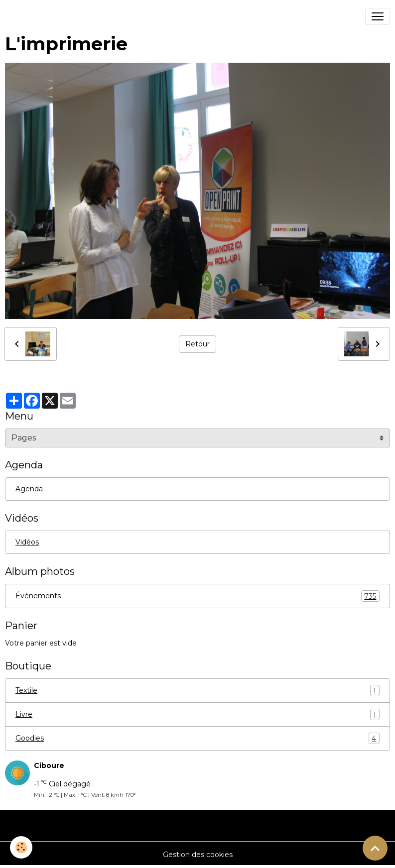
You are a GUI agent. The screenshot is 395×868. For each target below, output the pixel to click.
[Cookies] (21, 847)
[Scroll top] (375, 848)
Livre (197, 714)
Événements (197, 596)
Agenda (29, 489)
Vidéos (27, 542)
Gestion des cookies (198, 855)
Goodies (197, 738)
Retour (197, 344)
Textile (197, 691)
